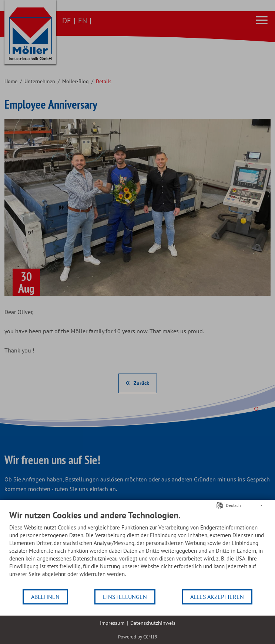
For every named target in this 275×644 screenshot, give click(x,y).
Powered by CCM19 (138, 637)
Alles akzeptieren (217, 597)
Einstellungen (125, 597)
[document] (137, 549)
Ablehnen (45, 597)
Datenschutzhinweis (153, 623)
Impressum (112, 623)
